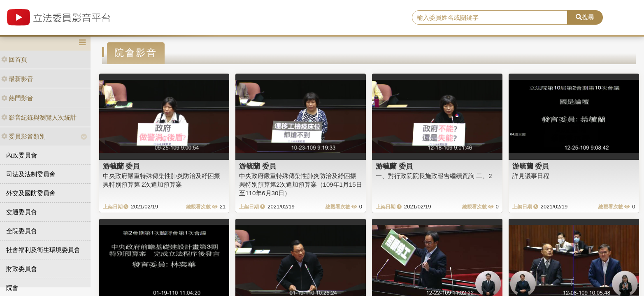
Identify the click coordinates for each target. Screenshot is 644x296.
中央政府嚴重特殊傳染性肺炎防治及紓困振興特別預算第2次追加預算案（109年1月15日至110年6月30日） (300, 185)
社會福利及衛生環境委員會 (43, 250)
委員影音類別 (23, 136)
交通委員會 (22, 212)
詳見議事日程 (531, 176)
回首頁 (14, 59)
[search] (490, 18)
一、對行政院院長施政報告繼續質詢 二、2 (434, 176)
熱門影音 (17, 98)
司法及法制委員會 (31, 174)
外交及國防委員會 (31, 193)
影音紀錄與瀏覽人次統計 (39, 117)
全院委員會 (22, 231)
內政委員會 (22, 155)
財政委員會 (22, 269)
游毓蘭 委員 (121, 166)
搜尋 (585, 17)
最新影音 (17, 79)
